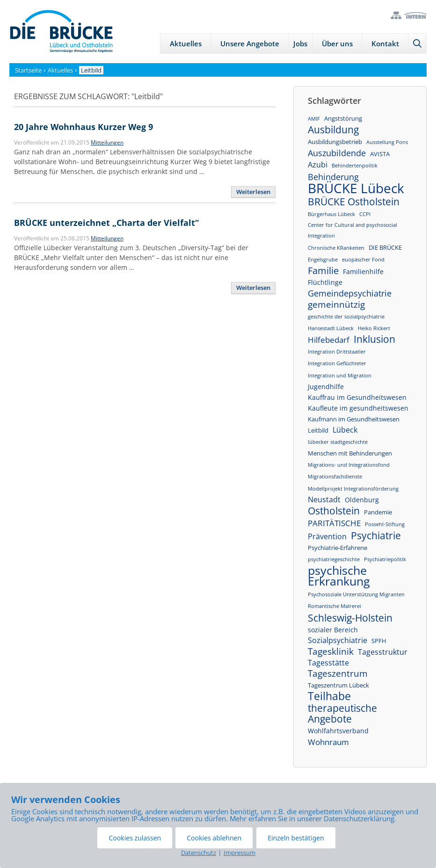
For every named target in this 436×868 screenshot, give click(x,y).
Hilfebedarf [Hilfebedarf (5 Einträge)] (329, 340)
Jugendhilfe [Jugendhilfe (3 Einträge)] (326, 387)
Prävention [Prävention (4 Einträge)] (327, 536)
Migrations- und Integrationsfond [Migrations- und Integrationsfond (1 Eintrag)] (349, 465)
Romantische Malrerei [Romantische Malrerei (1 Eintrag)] (334, 606)
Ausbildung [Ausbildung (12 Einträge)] (333, 130)
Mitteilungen (107, 142)
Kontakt (385, 43)
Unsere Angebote (250, 43)
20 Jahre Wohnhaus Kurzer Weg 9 (84, 127)
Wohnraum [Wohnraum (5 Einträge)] (328, 742)
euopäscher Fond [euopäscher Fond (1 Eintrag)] (363, 260)
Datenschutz (199, 853)
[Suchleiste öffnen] (417, 43)
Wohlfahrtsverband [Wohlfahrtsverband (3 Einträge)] (338, 731)
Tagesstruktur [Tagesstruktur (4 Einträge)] (383, 652)
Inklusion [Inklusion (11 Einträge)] (374, 339)
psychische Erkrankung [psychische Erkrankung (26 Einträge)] (339, 576)
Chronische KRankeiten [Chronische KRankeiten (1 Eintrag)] (336, 248)
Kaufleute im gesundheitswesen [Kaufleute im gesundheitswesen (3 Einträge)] (358, 408)
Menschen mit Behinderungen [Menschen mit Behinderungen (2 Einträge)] (350, 453)
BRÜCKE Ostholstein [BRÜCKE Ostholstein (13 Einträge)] (354, 201)
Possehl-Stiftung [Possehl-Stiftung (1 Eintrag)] (385, 524)
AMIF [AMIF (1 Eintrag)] (314, 119)
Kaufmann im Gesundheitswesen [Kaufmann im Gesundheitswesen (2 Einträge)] (354, 419)
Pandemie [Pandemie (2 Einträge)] (378, 512)
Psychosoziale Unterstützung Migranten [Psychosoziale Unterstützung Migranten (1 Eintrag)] (356, 594)
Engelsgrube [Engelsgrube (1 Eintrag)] (323, 260)
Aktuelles (186, 43)
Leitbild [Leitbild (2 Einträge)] (318, 430)
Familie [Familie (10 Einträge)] (323, 271)
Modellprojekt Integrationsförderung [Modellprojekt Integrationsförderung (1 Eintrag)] (353, 489)
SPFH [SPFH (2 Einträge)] (379, 641)
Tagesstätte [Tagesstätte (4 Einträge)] (328, 663)
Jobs (300, 43)
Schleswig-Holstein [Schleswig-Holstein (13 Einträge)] (350, 618)
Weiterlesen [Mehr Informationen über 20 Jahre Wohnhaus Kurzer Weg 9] (253, 192)
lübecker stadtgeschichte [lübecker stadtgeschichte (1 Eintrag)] (338, 442)
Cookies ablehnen (214, 838)
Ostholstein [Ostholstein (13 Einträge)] (334, 510)
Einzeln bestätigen (296, 838)
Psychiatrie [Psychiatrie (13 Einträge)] (376, 535)
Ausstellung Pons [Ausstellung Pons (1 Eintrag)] (387, 142)
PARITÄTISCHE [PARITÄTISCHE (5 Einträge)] (334, 523)
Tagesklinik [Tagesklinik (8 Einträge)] (331, 652)
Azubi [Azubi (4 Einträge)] (318, 165)
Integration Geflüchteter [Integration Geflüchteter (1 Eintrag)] (337, 363)
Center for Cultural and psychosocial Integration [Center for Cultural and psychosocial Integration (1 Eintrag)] (352, 230)
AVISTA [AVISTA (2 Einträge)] (380, 154)
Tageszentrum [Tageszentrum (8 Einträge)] (338, 674)
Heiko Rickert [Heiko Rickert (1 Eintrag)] (374, 328)
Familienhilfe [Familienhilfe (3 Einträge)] (363, 271)
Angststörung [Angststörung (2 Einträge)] (343, 118)
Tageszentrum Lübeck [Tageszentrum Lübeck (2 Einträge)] (338, 685)
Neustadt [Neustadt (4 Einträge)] (324, 499)
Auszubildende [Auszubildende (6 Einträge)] (337, 153)
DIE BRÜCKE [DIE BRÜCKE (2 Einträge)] (385, 247)
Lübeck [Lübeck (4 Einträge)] (345, 430)
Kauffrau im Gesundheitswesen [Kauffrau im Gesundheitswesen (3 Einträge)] (357, 397)
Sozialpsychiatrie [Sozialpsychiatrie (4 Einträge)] (338, 640)
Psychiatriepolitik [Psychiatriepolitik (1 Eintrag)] (385, 559)
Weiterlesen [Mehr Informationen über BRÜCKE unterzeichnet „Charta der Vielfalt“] (253, 288)
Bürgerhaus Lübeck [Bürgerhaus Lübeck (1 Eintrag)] (331, 214)
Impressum (240, 853)
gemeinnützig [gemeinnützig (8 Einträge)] (336, 305)
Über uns (337, 43)
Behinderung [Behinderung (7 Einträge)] (333, 177)
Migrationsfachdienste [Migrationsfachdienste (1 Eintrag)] (335, 477)
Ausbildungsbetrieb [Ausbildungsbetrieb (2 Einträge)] (335, 142)
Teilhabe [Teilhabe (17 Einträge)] (329, 696)
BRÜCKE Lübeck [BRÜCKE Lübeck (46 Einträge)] (356, 188)
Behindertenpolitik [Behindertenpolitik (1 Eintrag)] (355, 166)
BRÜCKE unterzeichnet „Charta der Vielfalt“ (106, 223)
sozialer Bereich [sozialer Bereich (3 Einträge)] (333, 630)
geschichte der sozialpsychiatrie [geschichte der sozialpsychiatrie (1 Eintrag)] (346, 317)
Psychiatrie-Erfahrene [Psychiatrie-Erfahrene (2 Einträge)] (338, 548)
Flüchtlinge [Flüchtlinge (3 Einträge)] (325, 282)
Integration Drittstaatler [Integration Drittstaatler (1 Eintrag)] (337, 352)
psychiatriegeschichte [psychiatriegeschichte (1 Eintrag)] (334, 559)
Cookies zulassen (135, 838)
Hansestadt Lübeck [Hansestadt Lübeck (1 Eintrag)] (331, 328)
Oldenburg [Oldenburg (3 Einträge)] (362, 500)
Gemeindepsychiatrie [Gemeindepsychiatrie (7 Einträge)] (350, 293)
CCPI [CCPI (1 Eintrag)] (365, 214)
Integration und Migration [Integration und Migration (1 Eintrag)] (340, 376)
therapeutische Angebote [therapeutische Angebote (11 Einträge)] (342, 714)
